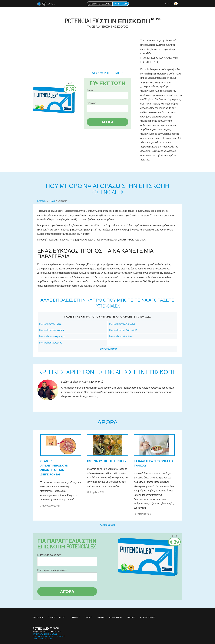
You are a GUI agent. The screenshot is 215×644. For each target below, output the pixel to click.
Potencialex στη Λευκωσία (122, 324)
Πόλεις (89, 617)
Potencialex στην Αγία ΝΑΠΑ (123, 330)
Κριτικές (75, 617)
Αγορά (107, 122)
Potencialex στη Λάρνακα (52, 330)
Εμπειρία (38, 617)
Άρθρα (101, 617)
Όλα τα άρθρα (107, 525)
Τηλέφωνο (91, 103)
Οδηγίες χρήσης (57, 617)
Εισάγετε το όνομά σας (49, 555)
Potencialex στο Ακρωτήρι (52, 336)
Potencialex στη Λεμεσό (51, 343)
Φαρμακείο (116, 617)
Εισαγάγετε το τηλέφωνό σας (52, 570)
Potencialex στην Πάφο (50, 324)
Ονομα (90, 90)
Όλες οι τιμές (148, 617)
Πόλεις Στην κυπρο (108, 349)
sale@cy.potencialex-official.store (47, 631)
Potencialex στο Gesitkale (121, 336)
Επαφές (131, 617)
